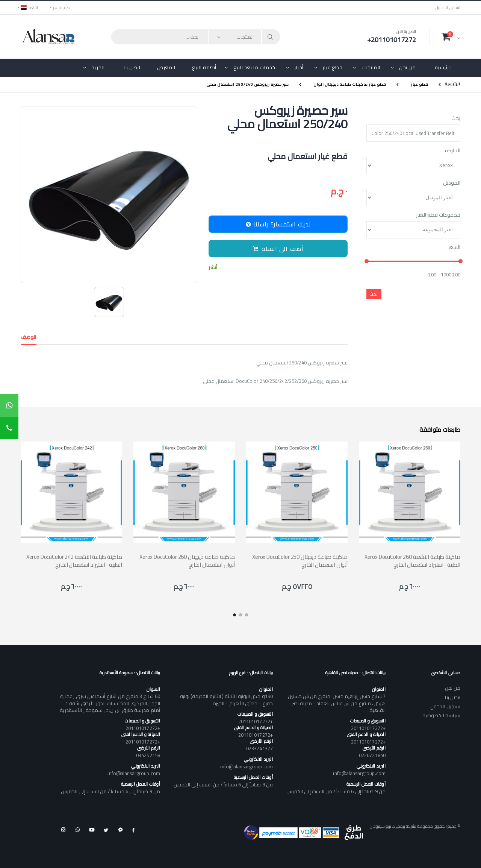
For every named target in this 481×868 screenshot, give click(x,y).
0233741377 (259, 748)
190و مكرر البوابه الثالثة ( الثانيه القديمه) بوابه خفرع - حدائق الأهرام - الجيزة (226, 700)
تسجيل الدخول (448, 8)
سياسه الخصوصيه (441, 715)
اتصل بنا (132, 67)
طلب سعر (61, 8)
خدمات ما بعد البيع (254, 67)
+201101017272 (368, 728)
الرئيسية (443, 67)
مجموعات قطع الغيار (438, 215)
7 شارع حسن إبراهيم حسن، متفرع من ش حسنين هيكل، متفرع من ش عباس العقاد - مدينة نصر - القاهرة (337, 703)
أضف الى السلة (278, 249)
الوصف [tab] (29, 337)
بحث (456, 118)
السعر (454, 247)
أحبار (299, 67)
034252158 (148, 755)
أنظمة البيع (204, 67)
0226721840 (372, 755)
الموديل (452, 183)
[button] (451, 36)
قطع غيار (332, 67)
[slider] (367, 262)
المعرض (166, 67)
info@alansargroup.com (359, 773)
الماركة (453, 151)
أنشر (213, 268)
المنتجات (371, 67)
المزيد (98, 67)
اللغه (29, 8)
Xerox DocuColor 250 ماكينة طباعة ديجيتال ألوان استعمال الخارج (300, 561)
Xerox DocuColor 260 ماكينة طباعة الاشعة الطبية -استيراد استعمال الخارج (412, 561)
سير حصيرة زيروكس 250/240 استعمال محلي (248, 84)
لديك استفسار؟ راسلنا (278, 224)
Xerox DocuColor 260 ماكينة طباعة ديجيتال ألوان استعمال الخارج (187, 561)
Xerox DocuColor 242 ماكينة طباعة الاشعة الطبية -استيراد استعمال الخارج (74, 561)
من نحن (407, 67)
